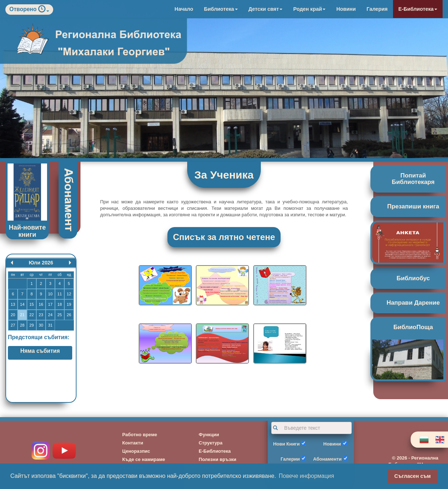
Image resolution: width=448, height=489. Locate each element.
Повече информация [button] (306, 476)
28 (22, 325)
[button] (44, 11)
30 (41, 325)
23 (41, 315)
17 (50, 304)
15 (32, 304)
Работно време (140, 435)
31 (50, 325)
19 (69, 304)
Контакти (133, 443)
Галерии (290, 459)
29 (32, 325)
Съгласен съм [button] (413, 476)
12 (69, 294)
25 (60, 315)
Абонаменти (327, 459)
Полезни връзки (218, 459)
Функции (209, 435)
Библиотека (221, 9)
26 (69, 315)
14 (22, 304)
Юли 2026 (41, 263)
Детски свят (266, 9)
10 (50, 294)
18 (60, 304)
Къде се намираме (144, 459)
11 (60, 294)
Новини (346, 9)
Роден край (309, 9)
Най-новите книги (27, 231)
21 (22, 315)
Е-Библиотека (418, 9)
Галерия (377, 9)
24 (50, 315)
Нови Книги (286, 444)
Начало (184, 9)
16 (41, 304)
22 (32, 315)
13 (13, 304)
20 (13, 315)
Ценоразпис (136, 451)
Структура (211, 443)
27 (13, 325)
